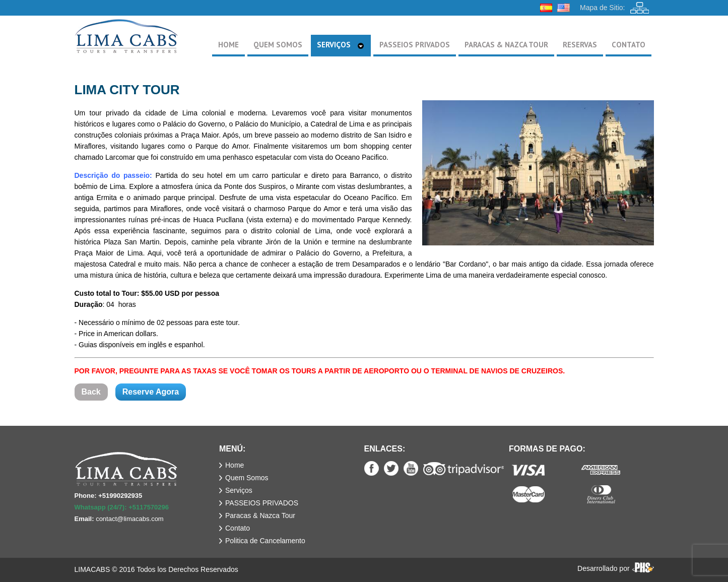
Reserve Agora (151, 392)
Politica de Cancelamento (265, 541)
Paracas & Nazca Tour (260, 515)
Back (91, 392)
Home (235, 465)
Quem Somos (247, 478)
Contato (238, 528)
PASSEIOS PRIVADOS (262, 503)
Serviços (239, 490)
